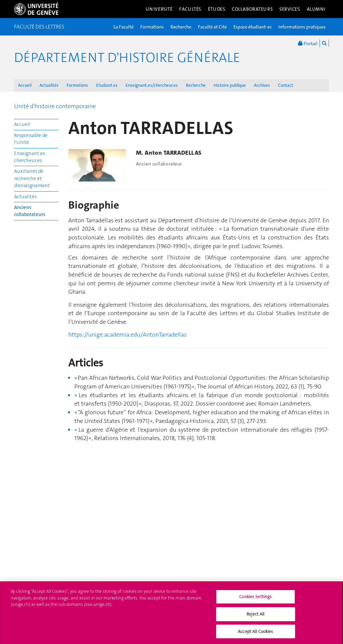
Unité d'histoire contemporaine (55, 106)
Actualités (49, 85)
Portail (308, 43)
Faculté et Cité (212, 27)
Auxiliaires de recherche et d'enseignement (32, 178)
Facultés (190, 9)
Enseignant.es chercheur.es (29, 157)
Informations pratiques (302, 27)
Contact (286, 85)
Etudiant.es (107, 85)
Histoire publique (230, 85)
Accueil (25, 85)
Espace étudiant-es (253, 27)
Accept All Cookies (255, 634)
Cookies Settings (255, 599)
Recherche (181, 27)
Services (290, 9)
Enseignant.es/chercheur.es (152, 85)
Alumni (316, 9)
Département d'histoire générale (127, 58)
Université (159, 9)
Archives (262, 85)
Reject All (255, 616)
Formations (152, 27)
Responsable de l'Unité (31, 139)
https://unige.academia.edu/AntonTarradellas (127, 335)
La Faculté (124, 27)
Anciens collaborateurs (30, 211)
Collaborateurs (252, 9)
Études (217, 9)
